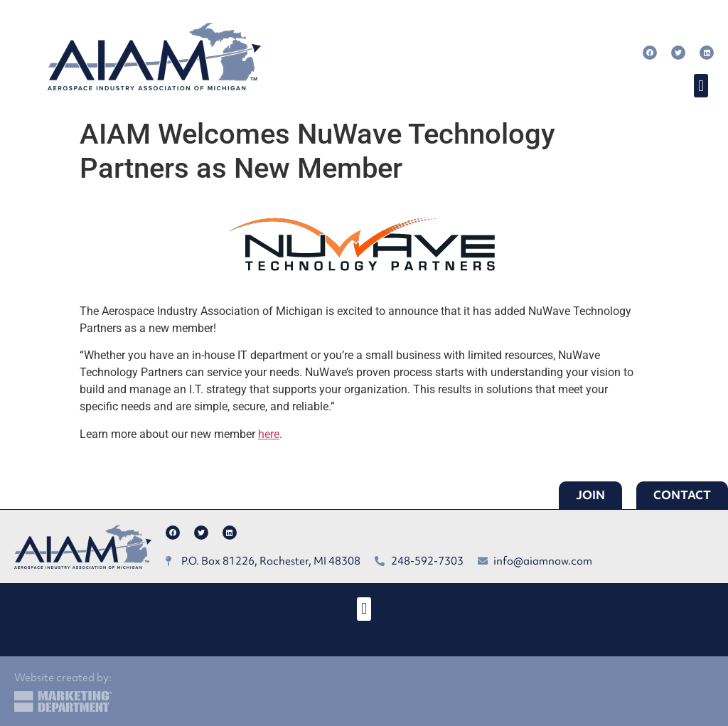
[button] (701, 86)
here (269, 434)
